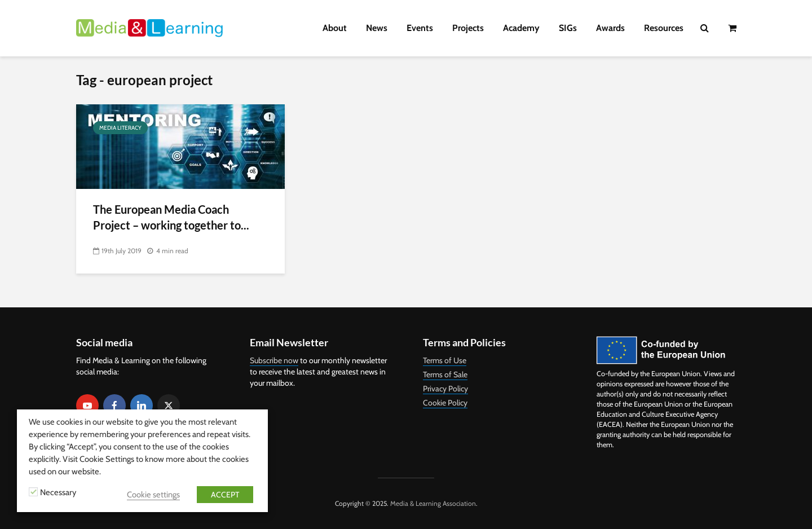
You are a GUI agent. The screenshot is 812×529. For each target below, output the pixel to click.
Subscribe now (274, 360)
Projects (468, 28)
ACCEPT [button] (225, 495)
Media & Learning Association (433, 503)
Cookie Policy (445, 403)
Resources (664, 28)
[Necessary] (33, 492)
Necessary (58, 492)
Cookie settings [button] (153, 495)
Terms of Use (445, 360)
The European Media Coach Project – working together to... (171, 217)
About (335, 28)
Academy (521, 28)
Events (420, 28)
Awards (610, 28)
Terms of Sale (445, 374)
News (377, 28)
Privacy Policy (445, 389)
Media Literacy (120, 128)
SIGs (568, 28)
